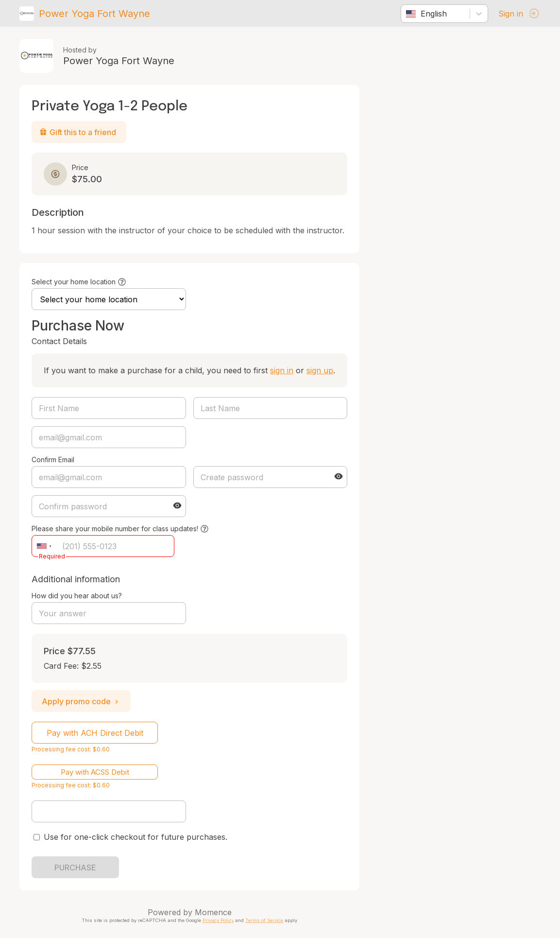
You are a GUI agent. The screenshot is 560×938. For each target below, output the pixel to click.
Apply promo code (81, 701)
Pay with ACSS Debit (95, 772)
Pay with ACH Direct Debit (95, 733)
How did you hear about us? (77, 596)
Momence (213, 912)
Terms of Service (264, 920)
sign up (320, 370)
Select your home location (74, 282)
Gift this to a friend (78, 132)
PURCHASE (75, 868)
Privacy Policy (218, 920)
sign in (282, 370)
